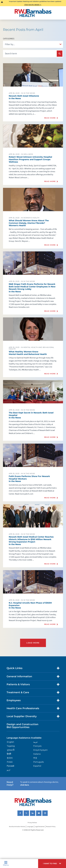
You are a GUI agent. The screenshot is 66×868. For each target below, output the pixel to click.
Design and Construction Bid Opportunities (22, 726)
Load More (33, 643)
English (10, 742)
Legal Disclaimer (40, 827)
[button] (52, 864)
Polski (10, 762)
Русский (11, 766)
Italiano (37, 754)
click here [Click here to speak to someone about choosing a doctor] (25, 785)
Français (37, 746)
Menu (6, 863)
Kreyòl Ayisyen (40, 750)
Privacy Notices (32, 823)
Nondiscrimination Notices (17, 827)
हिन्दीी (9, 754)
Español (37, 766)
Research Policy (51, 827)
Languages (30, 827)
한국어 (10, 758)
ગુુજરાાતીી (11, 750)
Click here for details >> (33, 5)
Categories (9, 39)
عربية (36, 742)
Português (39, 762)
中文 (35, 758)
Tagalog (11, 746)
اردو (8, 770)
